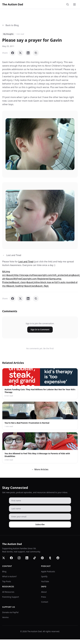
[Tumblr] (52, 560)
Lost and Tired (26, 262)
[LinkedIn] (29, 560)
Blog (4, 571)
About (44, 592)
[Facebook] (13, 560)
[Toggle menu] (75, 4)
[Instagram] (21, 560)
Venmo (5, 617)
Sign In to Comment (40, 330)
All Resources (8, 592)
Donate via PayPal (10, 612)
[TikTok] (36, 560)
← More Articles (40, 469)
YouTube (45, 581)
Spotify (44, 576)
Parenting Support (11, 597)
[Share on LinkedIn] (28, 53)
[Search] (68, 4)
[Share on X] (20, 53)
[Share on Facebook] (13, 53)
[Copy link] (36, 53)
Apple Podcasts (48, 571)
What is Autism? (9, 576)
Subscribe (40, 524)
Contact (45, 602)
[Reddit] (60, 560)
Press (44, 597)
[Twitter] (5, 560)
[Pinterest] (44, 560)
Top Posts (7, 581)
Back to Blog (10, 25)
